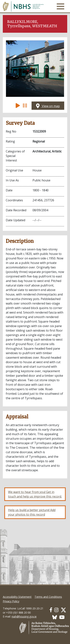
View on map (48, 106)
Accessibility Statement (17, 597)
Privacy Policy (11, 601)
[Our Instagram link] (56, 610)
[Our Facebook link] (51, 610)
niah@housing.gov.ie (24, 616)
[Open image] (35, 69)
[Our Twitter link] (63, 610)
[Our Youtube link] (62, 617)
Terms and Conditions (48, 597)
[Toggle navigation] (60, 6)
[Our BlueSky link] (55, 617)
